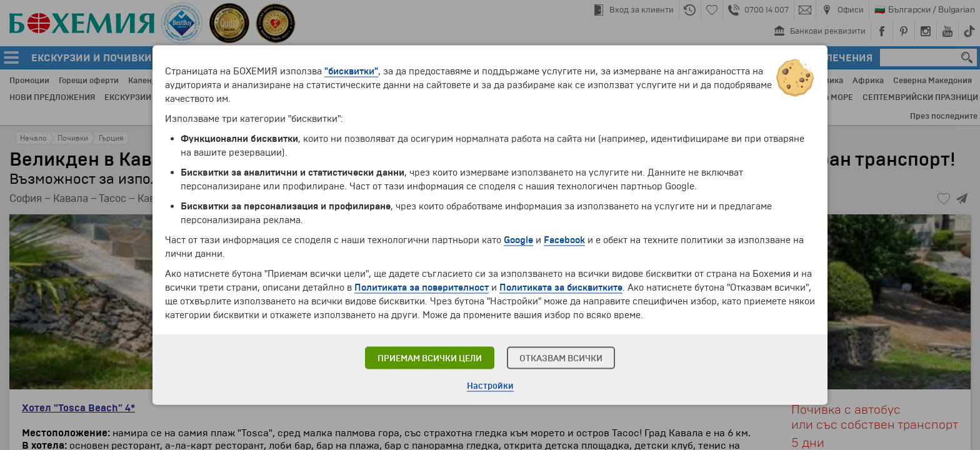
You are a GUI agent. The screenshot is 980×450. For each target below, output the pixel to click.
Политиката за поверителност (422, 287)
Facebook (564, 240)
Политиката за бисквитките (561, 287)
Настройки (490, 386)
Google (518, 240)
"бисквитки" (351, 71)
